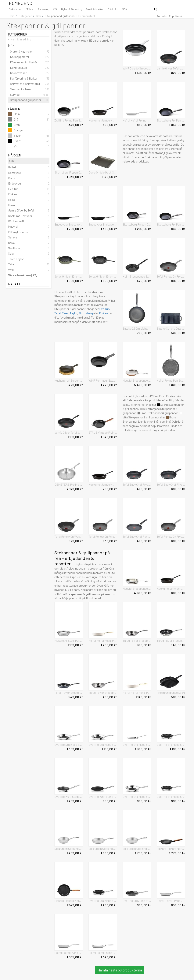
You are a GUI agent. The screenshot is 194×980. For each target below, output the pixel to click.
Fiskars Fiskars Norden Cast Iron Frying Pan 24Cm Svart (171, 849)
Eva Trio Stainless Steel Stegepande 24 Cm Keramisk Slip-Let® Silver (171, 744)
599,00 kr (178, 333)
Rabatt (29, 284)
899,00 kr (110, 125)
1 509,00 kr (143, 73)
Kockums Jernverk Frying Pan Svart (103, 120)
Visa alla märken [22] (23, 275)
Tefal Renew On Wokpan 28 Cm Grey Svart (69, 536)
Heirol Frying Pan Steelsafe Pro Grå (171, 380)
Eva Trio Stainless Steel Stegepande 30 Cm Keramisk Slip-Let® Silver (103, 901)
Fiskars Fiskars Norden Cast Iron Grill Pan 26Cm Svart (69, 901)
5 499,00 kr (142, 385)
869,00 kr (178, 229)
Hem (12, 16)
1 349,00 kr (109, 957)
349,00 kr (76, 125)
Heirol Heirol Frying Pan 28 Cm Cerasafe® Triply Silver (103, 953)
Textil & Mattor (95, 9)
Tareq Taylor (70, 313)
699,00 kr (178, 593)
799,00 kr (144, 333)
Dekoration (16, 9)
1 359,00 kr (109, 229)
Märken (29, 155)
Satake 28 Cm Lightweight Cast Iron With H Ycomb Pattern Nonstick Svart (137, 328)
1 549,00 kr (109, 437)
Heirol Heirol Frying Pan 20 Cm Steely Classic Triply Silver (137, 120)
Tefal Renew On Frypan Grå (103, 536)
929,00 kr (178, 73)
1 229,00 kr (109, 385)
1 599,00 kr (75, 281)
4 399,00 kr (142, 593)
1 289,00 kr (109, 645)
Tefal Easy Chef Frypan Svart (137, 484)
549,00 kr (178, 645)
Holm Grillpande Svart (172, 692)
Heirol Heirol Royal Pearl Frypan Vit (103, 640)
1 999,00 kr (109, 853)
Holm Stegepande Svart (137, 276)
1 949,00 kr (75, 905)
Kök (55, 9)
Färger (29, 109)
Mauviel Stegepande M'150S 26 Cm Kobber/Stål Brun (137, 380)
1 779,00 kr (177, 853)
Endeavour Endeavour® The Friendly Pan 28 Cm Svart (103, 224)
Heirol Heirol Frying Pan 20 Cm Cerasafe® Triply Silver (171, 901)
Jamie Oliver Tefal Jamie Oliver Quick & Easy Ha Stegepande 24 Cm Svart (171, 68)
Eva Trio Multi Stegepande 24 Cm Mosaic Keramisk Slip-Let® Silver (69, 797)
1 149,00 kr (109, 177)
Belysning (43, 9)
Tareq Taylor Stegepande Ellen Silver (137, 640)
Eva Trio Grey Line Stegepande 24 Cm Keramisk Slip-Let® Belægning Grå (137, 901)
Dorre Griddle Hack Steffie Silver (103, 172)
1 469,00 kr (75, 853)
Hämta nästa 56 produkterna (120, 970)
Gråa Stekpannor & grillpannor (158, 413)
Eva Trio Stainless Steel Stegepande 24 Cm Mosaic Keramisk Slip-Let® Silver (103, 744)
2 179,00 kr (75, 489)
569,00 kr (178, 697)
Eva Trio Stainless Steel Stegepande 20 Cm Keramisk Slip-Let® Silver (171, 797)
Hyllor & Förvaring (72, 9)
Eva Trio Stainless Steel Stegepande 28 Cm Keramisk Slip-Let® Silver (137, 744)
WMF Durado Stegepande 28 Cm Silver (137, 68)
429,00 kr (144, 281)
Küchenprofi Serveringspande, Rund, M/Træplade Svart (69, 380)
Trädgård (113, 9)
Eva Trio (104, 309)
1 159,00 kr (75, 437)
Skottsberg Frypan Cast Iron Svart (69, 172)
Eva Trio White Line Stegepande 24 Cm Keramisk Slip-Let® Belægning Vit (103, 797)
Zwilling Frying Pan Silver (69, 120)
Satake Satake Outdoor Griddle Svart (171, 328)
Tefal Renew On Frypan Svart (171, 276)
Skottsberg (86, 313)
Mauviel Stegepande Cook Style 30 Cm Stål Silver (137, 588)
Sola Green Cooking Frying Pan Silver (69, 849)
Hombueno (21, 3)
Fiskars (104, 313)
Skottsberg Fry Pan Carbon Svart (171, 120)
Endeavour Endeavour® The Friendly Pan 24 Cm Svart (69, 224)
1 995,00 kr (177, 385)
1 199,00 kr (75, 645)
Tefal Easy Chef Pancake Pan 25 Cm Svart (137, 536)
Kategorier (25, 16)
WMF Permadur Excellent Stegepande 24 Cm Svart (103, 380)
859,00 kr (144, 125)
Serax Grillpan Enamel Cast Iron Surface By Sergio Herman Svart (103, 276)
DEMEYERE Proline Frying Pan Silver (69, 484)
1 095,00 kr (75, 957)
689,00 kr (178, 489)
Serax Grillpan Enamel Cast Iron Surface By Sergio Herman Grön (69, 276)
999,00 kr (110, 801)
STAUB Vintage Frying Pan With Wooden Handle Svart (103, 432)
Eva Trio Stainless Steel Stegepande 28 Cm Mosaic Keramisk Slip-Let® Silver (69, 744)
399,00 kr (144, 645)
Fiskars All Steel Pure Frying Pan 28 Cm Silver (69, 640)
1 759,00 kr (143, 853)
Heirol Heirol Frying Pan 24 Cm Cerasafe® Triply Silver (69, 953)
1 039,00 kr (177, 125)
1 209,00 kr (75, 229)
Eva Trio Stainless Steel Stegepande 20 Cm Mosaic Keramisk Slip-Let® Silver (137, 797)
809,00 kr (178, 281)
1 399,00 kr (75, 749)
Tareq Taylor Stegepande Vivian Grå (69, 692)
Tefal (57, 313)
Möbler (30, 9)
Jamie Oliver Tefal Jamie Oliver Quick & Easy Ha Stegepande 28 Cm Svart (69, 432)
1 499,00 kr (75, 801)
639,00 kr (110, 541)
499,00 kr (144, 489)
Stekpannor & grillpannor (60, 16)
